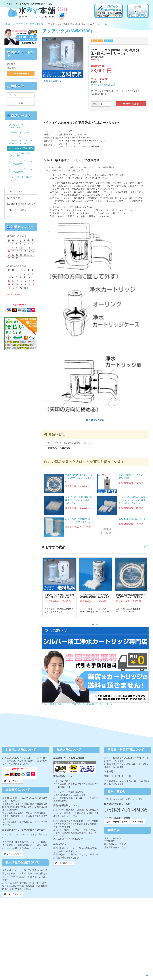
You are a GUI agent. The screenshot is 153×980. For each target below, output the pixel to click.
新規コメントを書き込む (58, 448)
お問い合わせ (21, 198)
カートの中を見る (21, 74)
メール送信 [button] (138, 822)
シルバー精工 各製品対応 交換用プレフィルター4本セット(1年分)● (79, 500)
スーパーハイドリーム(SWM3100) (19, 134)
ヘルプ (21, 216)
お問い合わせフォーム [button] (117, 822)
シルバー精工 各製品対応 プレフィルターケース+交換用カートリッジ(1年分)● (132, 500)
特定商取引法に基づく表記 (21, 204)
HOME (8, 24)
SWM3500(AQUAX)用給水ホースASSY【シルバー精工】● (79, 478)
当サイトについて (21, 191)
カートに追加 (131, 104)
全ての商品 (143, 546)
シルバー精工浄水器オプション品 (20, 179)
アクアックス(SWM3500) (103, 85)
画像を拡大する (53, 81)
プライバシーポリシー (21, 210)
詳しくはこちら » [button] (13, 781)
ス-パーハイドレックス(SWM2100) (20, 155)
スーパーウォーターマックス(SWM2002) (20, 171)
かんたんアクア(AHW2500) (16, 126)
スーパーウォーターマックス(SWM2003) (20, 163)
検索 (21, 103)
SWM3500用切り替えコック (132, 519)
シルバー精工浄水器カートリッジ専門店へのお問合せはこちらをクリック (77, 704)
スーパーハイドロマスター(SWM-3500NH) (20, 142)
